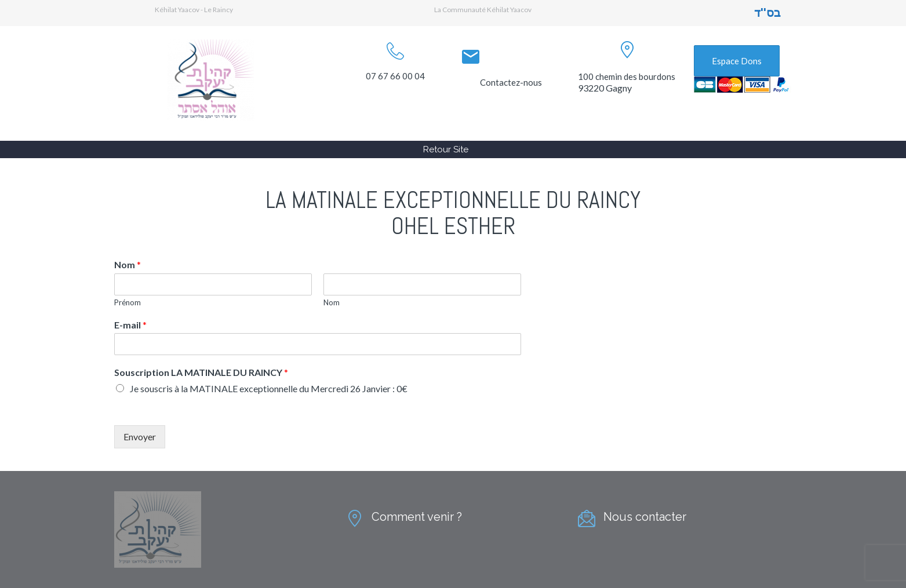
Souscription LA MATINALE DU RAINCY (201, 372)
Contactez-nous (511, 82)
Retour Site (446, 149)
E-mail (130, 325)
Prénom (128, 302)
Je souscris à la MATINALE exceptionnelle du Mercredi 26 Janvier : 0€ (269, 388)
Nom (128, 264)
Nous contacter (645, 517)
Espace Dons (737, 61)
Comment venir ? (417, 517)
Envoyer (140, 437)
